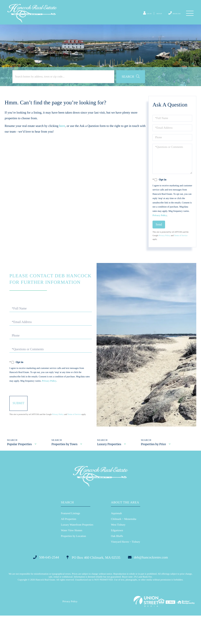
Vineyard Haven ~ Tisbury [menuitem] (126, 569)
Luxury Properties (111, 470)
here (63, 138)
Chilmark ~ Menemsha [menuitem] (124, 546)
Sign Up (150, 17)
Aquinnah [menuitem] (116, 541)
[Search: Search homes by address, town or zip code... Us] (53, 89)
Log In (135, 17)
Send (158, 236)
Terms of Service (180, 248)
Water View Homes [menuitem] (72, 558)
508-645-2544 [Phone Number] (170, 16)
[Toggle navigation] (189, 17)
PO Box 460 (93, 585)
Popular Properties (19, 470)
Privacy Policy (176, 227)
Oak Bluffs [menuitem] (117, 563)
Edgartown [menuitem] (117, 558)
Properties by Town (65, 470)
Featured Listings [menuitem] (70, 541)
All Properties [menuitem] (69, 546)
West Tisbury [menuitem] (118, 552)
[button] (108, 89)
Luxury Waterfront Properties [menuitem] (77, 552)
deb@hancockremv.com (158, 585)
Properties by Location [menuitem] (73, 563)
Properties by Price (155, 470)
